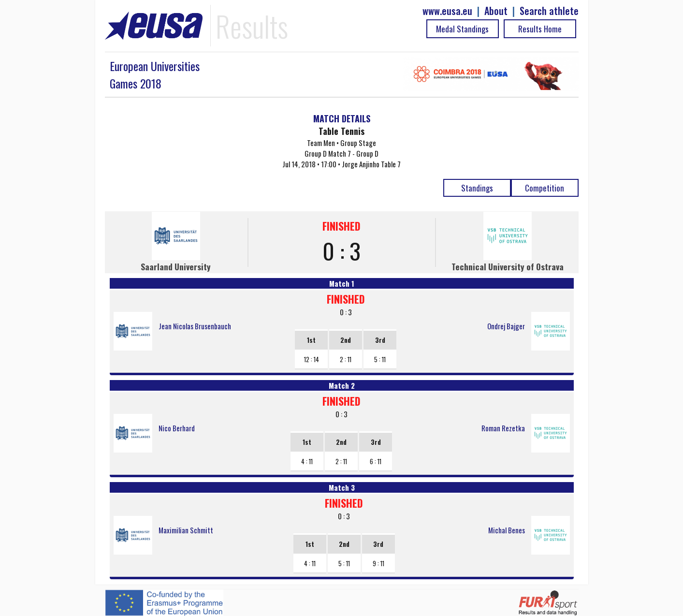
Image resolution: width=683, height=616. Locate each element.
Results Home (540, 29)
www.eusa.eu (447, 11)
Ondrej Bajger (506, 326)
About (496, 11)
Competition (545, 188)
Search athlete (549, 11)
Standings (477, 188)
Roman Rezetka (503, 428)
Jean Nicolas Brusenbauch (195, 326)
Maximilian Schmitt (186, 530)
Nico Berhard (177, 428)
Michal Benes (507, 530)
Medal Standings (462, 29)
